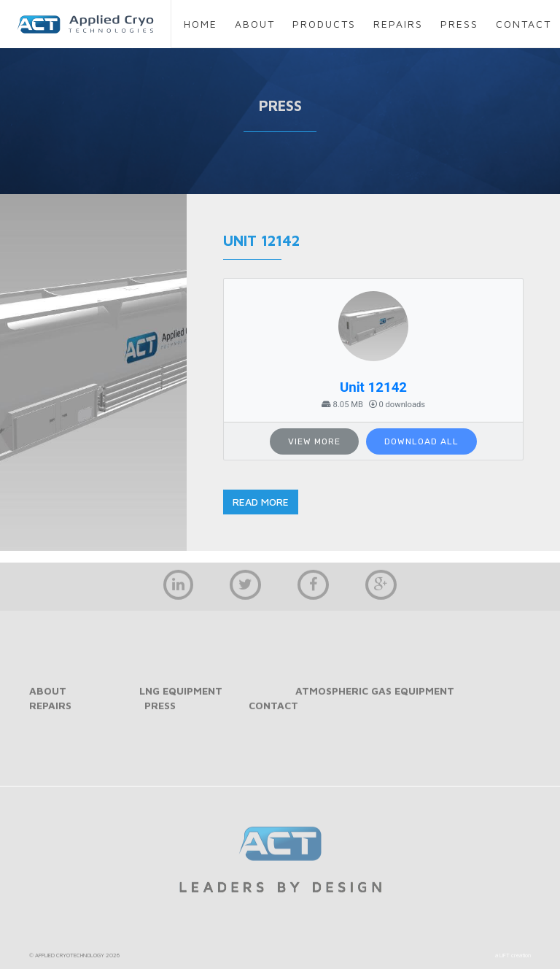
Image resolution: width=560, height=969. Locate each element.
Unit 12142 (373, 387)
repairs (398, 24)
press (459, 24)
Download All (421, 441)
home (201, 24)
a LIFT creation (513, 962)
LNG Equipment (181, 698)
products (324, 24)
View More (314, 441)
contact (524, 24)
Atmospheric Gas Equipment (375, 698)
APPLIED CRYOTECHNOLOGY (70, 962)
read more (261, 502)
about (255, 24)
